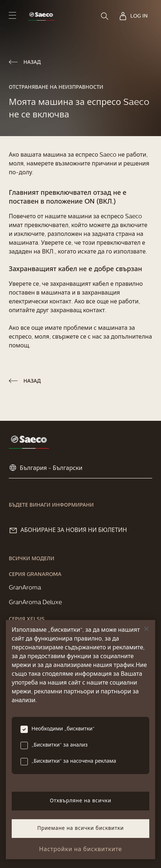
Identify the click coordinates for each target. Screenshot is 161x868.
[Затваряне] (146, 629)
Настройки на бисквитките (80, 850)
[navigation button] (12, 15)
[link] (41, 16)
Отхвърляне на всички (80, 801)
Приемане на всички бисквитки (81, 829)
